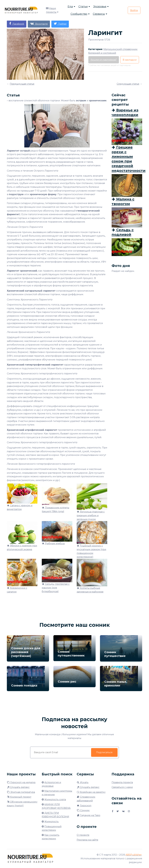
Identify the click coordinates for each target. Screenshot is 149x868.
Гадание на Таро (88, 815)
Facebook (17, 24)
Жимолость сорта (55, 799)
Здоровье (100, 7)
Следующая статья (128, 84)
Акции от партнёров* (104, 60)
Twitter (60, 24)
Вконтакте (39, 24)
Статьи (83, 7)
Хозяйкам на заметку (91, 792)
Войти (134, 10)
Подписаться (104, 752)
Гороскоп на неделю (21, 782)
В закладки (130, 60)
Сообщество (79, 14)
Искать (83, 782)
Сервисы (99, 14)
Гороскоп (84, 806)
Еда (70, 7)
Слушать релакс (18, 787)
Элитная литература (21, 792)
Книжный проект (19, 797)
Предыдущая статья (22, 84)
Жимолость (52, 822)
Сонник (83, 810)
